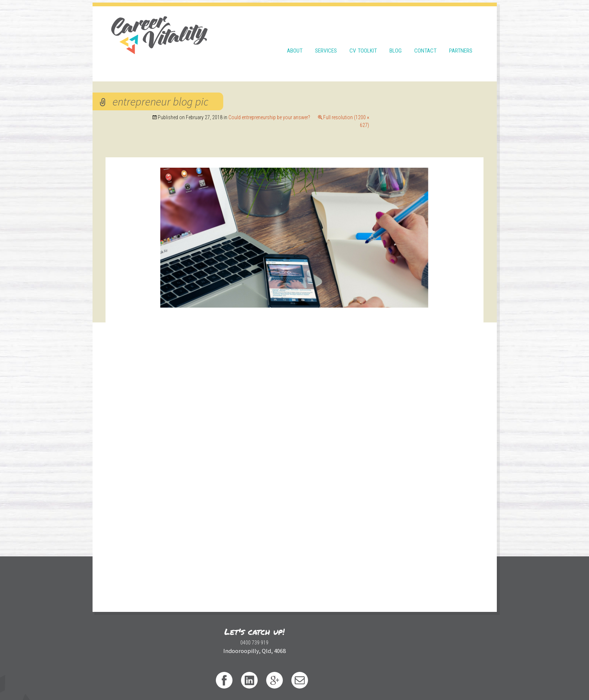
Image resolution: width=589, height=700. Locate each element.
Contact (425, 38)
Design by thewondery (307, 677)
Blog (396, 38)
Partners (461, 38)
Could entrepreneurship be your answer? (378, 100)
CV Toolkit (363, 38)
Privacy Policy (265, 677)
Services (326, 38)
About (295, 38)
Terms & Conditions (224, 677)
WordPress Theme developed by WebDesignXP (382, 677)
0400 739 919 (183, 644)
